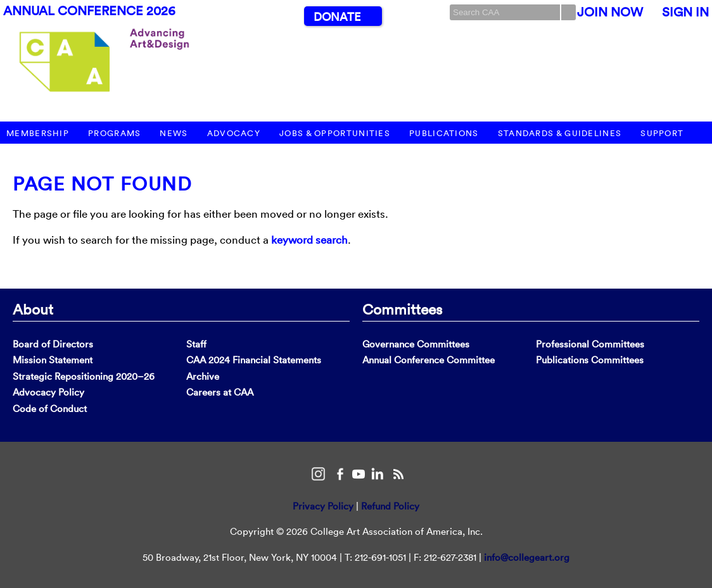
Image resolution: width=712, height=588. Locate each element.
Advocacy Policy (48, 392)
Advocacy (234, 133)
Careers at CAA (220, 392)
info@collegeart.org (527, 557)
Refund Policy (390, 506)
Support (662, 133)
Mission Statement (53, 360)
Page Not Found (102, 184)
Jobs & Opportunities (335, 133)
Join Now (610, 12)
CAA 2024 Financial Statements (254, 360)
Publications (444, 133)
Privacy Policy (323, 506)
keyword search (309, 240)
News (174, 133)
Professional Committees (590, 344)
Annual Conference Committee (429, 360)
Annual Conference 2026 (89, 11)
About (33, 309)
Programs (114, 133)
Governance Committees (416, 344)
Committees (402, 309)
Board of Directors (53, 344)
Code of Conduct (50, 409)
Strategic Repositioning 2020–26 (84, 376)
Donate (337, 17)
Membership (38, 133)
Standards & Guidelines (560, 133)
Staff (196, 344)
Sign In (685, 12)
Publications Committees (590, 360)
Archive (203, 376)
